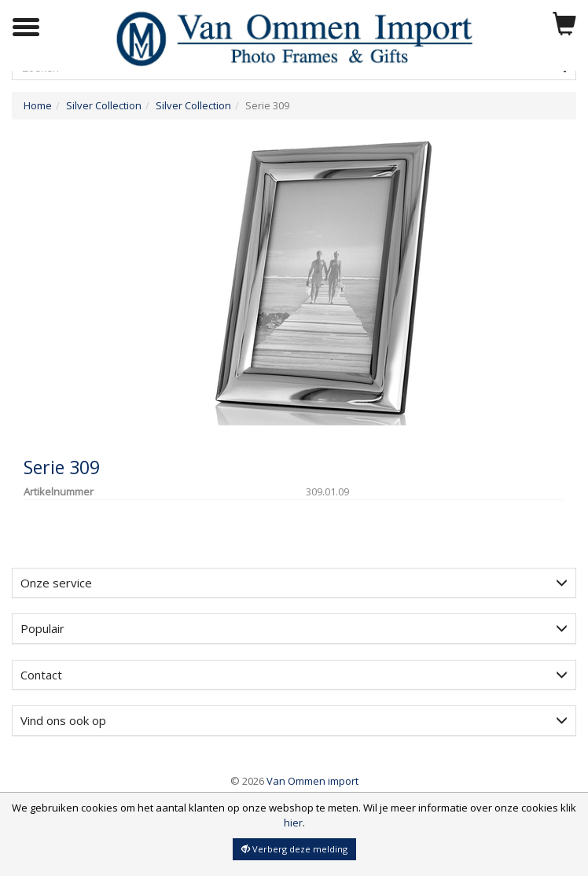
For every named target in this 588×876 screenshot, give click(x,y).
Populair (294, 628)
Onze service (294, 583)
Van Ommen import (294, 781)
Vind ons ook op (294, 720)
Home (38, 105)
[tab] (294, 583)
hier (293, 823)
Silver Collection (104, 105)
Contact (294, 675)
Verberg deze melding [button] (294, 849)
